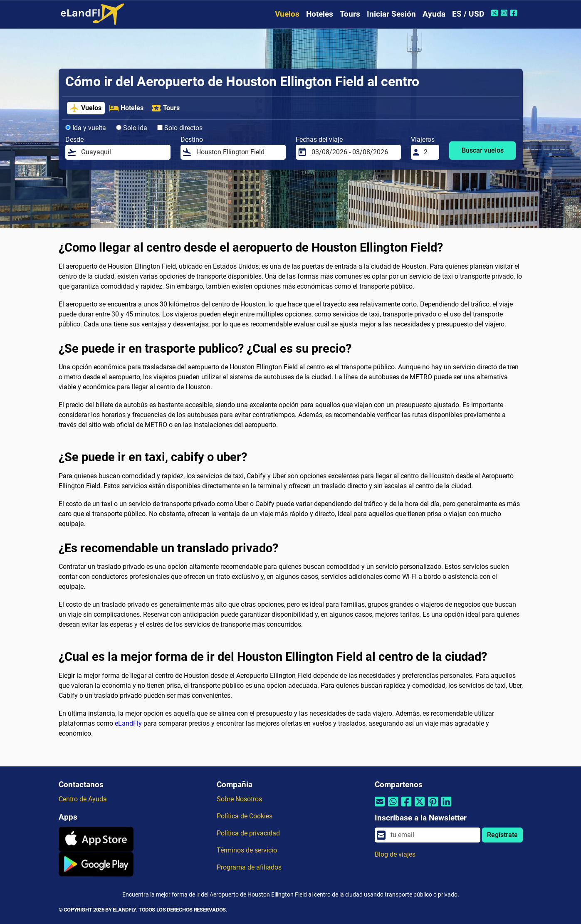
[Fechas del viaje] (354, 152)
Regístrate (502, 835)
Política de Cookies (245, 816)
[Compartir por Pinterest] (433, 807)
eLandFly (128, 723)
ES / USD (468, 14)
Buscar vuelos (483, 150)
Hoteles (320, 14)
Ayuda (434, 14)
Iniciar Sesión (391, 14)
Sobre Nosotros (239, 799)
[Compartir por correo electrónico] (380, 807)
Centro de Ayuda (83, 799)
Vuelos (287, 14)
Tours (350, 14)
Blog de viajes (395, 854)
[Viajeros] (429, 152)
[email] (433, 835)
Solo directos (180, 128)
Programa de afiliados (249, 867)
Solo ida (132, 128)
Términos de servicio (247, 850)
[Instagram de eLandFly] (505, 13)
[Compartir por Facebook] (406, 807)
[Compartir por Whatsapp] (393, 807)
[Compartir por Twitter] (420, 807)
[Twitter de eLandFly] (496, 13)
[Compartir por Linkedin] (446, 807)
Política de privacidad (248, 833)
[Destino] (238, 152)
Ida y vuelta (86, 128)
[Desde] (123, 152)
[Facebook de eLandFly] (515, 13)
